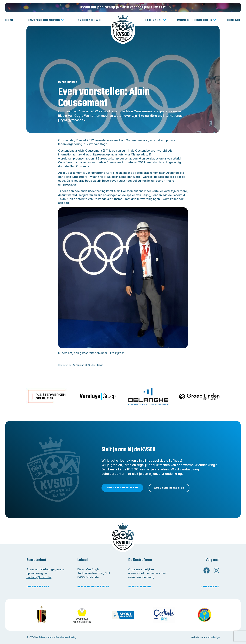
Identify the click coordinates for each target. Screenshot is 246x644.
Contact (234, 20)
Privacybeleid (46, 637)
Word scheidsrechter (197, 20)
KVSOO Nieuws (89, 20)
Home (10, 20)
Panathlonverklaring (66, 637)
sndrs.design (213, 637)
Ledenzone (156, 20)
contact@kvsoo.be (39, 577)
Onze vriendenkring (46, 20)
